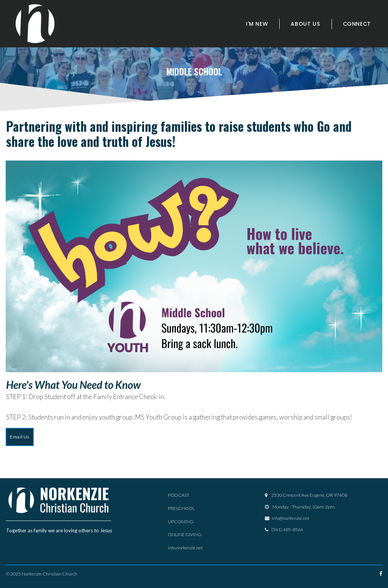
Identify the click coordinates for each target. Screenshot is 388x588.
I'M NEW (257, 24)
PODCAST (179, 495)
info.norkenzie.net (185, 547)
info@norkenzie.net (290, 518)
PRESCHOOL (181, 509)
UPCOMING (181, 522)
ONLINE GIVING (185, 534)
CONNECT (357, 24)
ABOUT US (305, 24)
